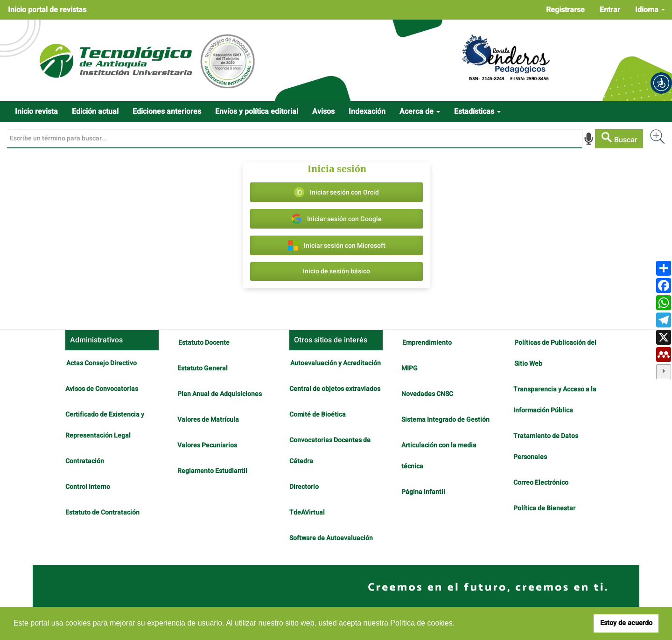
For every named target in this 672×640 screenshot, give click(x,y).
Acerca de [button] (420, 111)
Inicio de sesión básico (336, 271)
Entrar (610, 10)
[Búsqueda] (295, 139)
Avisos (323, 111)
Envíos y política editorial (257, 111)
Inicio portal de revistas (47, 10)
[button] (661, 83)
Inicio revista (36, 111)
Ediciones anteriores (167, 111)
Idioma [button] (650, 10)
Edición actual (95, 111)
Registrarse (565, 10)
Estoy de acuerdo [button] (626, 623)
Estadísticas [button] (477, 111)
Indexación (367, 111)
